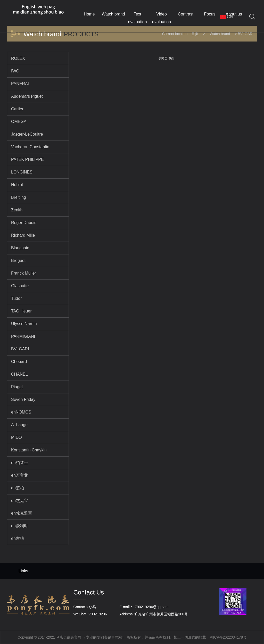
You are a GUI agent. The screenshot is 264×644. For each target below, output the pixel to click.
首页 (195, 34)
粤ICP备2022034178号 (228, 637)
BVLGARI (246, 34)
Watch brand (220, 34)
